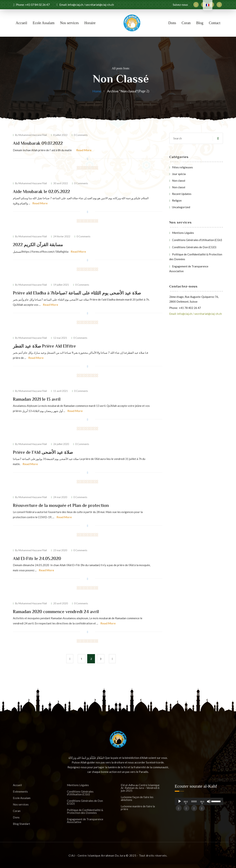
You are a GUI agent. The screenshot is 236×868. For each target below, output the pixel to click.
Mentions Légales (183, 233)
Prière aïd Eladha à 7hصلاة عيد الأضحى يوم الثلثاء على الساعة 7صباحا (77, 293)
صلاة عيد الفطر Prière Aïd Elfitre (44, 346)
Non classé (179, 181)
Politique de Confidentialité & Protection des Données (85, 811)
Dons (172, 23)
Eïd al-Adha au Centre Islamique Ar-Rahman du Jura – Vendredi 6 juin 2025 (140, 788)
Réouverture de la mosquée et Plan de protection (61, 505)
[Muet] (209, 803)
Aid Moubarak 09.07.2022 (38, 143)
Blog (200, 23)
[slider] (194, 801)
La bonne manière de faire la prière (138, 808)
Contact (215, 23)
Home (97, 91)
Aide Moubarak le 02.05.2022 (41, 192)
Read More (84, 150)
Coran (186, 23)
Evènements (20, 792)
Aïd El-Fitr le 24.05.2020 (37, 558)
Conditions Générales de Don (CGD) (194, 247)
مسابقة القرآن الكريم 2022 (38, 245)
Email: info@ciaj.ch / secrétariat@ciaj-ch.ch (196, 314)
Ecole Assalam (44, 23)
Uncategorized (181, 207)
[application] (199, 801)
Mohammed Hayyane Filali (33, 135)
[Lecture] (180, 803)
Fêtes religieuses (182, 167)
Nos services (70, 23)
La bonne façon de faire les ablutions (137, 798)
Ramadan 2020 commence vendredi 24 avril (56, 612)
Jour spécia (179, 174)
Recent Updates (182, 194)
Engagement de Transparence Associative (85, 821)
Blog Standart (21, 824)
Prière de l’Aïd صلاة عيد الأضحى (43, 452)
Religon (177, 200)
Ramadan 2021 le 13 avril (37, 399)
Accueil (21, 23)
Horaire (90, 23)
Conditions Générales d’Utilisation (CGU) (197, 240)
